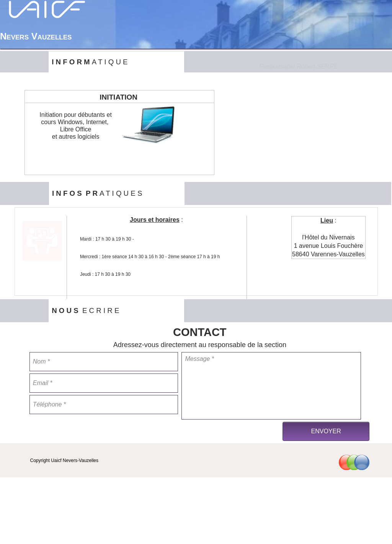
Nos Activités (316, 36)
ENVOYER (326, 431)
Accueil (271, 36)
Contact (364, 36)
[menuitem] (271, 36)
